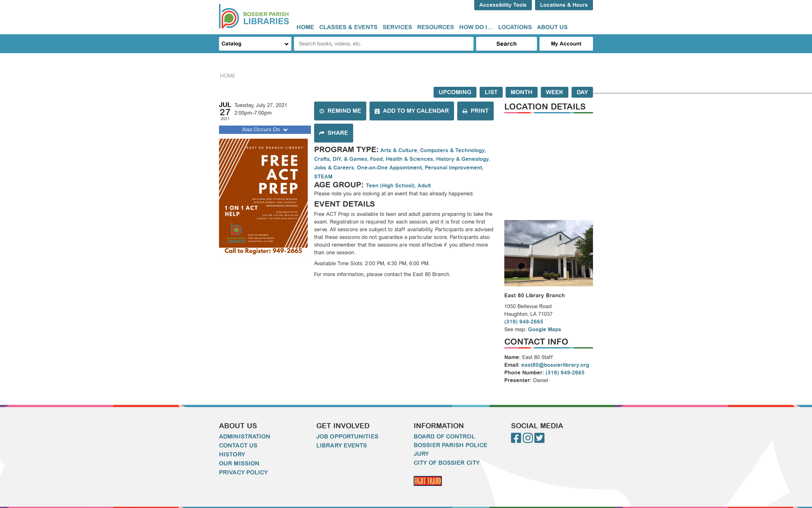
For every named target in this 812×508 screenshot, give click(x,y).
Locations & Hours (564, 5)
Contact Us (238, 446)
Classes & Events (348, 27)
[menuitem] (305, 27)
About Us (552, 27)
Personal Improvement (454, 168)
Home (305, 27)
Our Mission (239, 463)
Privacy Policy (243, 472)
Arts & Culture (399, 150)
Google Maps (545, 329)
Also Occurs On (266, 130)
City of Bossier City (447, 463)
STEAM (323, 177)
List (491, 92)
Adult (424, 186)
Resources (436, 27)
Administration (245, 437)
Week (555, 92)
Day (582, 92)
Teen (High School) (390, 186)
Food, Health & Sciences (402, 159)
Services (397, 27)
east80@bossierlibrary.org (555, 365)
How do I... (476, 27)
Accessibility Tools (503, 5)
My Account (566, 44)
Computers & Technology (452, 150)
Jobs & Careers (334, 168)
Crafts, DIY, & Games (341, 159)
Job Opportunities (347, 437)
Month (522, 92)
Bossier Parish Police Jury (451, 450)
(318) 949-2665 (524, 322)
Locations (515, 27)
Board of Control (444, 437)
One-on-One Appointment (390, 168)
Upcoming (455, 92)
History (232, 455)
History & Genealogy (463, 159)
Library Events (342, 446)
